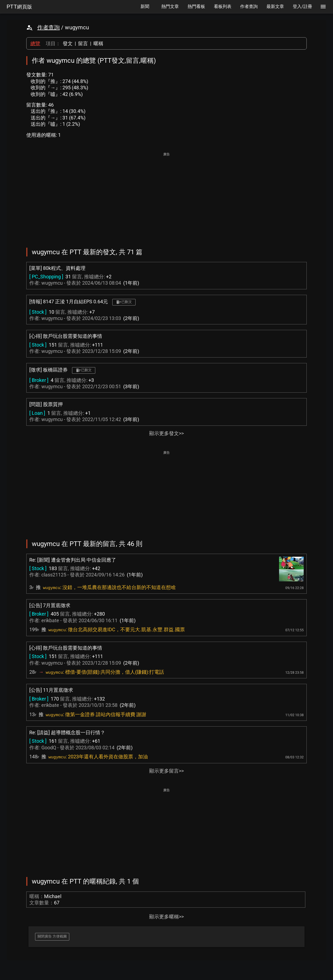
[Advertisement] (166, 196)
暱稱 (98, 43)
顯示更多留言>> (166, 771)
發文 (68, 43)
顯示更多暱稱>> (166, 917)
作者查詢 (48, 27)
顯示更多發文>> (166, 433)
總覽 (35, 43)
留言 (83, 43)
